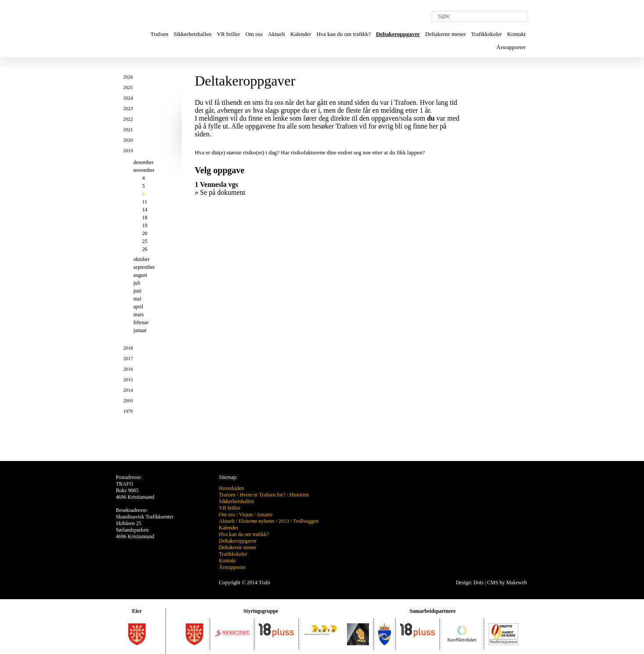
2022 (128, 119)
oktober (141, 259)
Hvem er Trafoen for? (262, 495)
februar (141, 322)
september (144, 267)
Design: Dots (470, 583)
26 (145, 249)
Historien (299, 495)
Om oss (254, 34)
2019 (128, 150)
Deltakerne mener (445, 34)
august (140, 275)
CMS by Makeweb (507, 583)
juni (138, 291)
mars (138, 314)
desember (143, 162)
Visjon (245, 515)
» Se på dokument (220, 192)
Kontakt (516, 34)
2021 (128, 129)
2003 (128, 400)
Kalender (301, 34)
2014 (128, 390)
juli (137, 283)
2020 (128, 140)
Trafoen (159, 34)
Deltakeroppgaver (398, 34)
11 (145, 202)
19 (145, 225)
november (144, 170)
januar (140, 330)
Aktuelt (277, 34)
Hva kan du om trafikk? (343, 34)
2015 (128, 379)
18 (145, 218)
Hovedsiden (231, 488)
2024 (128, 98)
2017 (128, 358)
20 (145, 233)
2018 (128, 348)
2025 (128, 87)
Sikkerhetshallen (193, 34)
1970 (128, 411)
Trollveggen (306, 521)
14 (145, 210)
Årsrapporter (511, 47)
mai (137, 299)
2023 (128, 108)
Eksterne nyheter (256, 521)
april (138, 307)
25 (145, 241)
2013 (284, 521)
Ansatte (264, 515)
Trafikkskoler (487, 34)
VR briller (228, 34)
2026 (128, 77)
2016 (128, 369)
